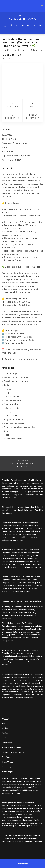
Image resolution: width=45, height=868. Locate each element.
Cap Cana (7, 50)
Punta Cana (20, 50)
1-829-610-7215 (22, 19)
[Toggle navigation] (42, 5)
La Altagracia (35, 50)
